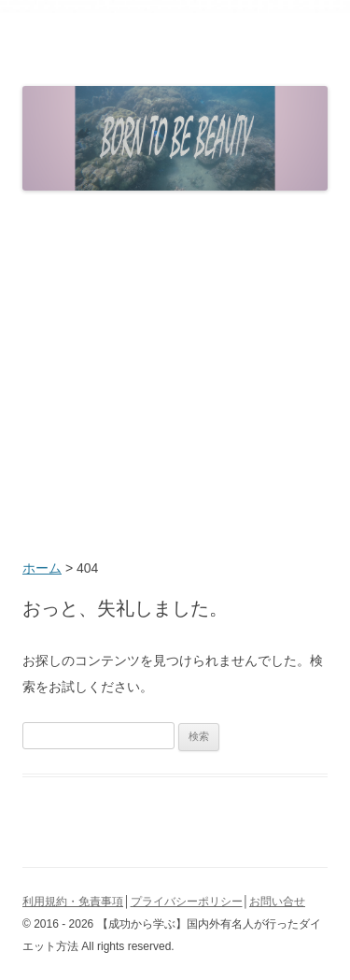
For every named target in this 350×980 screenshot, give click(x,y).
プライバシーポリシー (187, 902)
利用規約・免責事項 (73, 902)
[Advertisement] (175, 377)
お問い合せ (277, 902)
